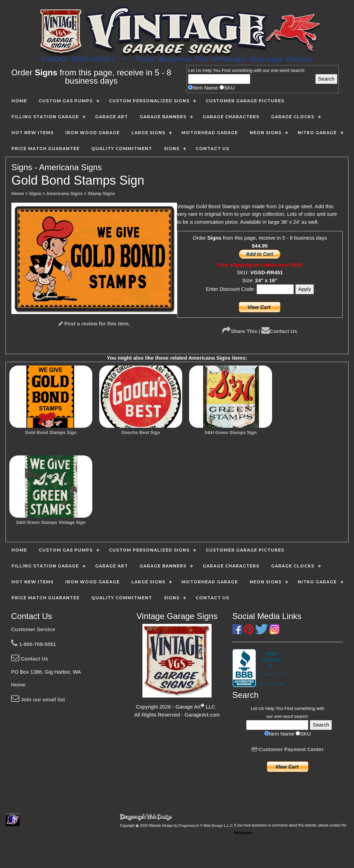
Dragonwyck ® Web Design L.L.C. (206, 826)
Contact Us (279, 331)
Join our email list (38, 699)
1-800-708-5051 (34, 644)
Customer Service (33, 629)
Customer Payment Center (288, 749)
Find (226, 70)
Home (18, 685)
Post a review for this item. (94, 324)
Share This (240, 331)
